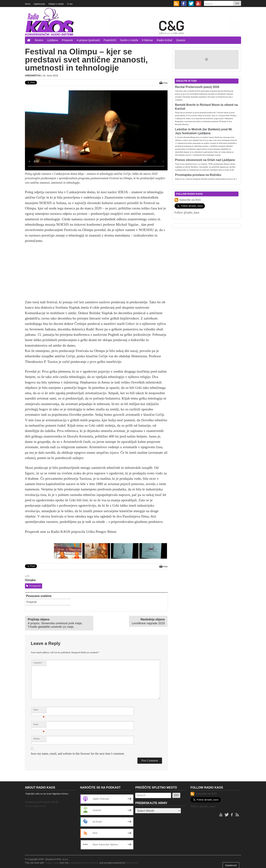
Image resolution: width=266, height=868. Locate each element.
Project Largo (52, 863)
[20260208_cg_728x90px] (174, 27)
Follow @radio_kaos (187, 212)
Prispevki (67, 40)
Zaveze (181, 40)
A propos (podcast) (88, 40)
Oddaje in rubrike (56, 4)
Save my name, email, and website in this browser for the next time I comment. (78, 754)
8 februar (147, 40)
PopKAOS (110, 40)
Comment (38, 663)
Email (39, 725)
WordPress (132, 863)
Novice (39, 40)
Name (39, 711)
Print (163, 83)
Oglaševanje (39, 4)
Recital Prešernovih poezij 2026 (197, 87)
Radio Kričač (164, 40)
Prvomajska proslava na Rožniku (198, 175)
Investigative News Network (84, 863)
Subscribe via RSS (188, 200)
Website (37, 739)
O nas (70, 4)
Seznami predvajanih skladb (42, 802)
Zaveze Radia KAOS (36, 806)
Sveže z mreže (129, 40)
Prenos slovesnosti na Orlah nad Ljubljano (205, 160)
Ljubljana (52, 40)
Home (28, 4)
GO (237, 3)
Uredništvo (33, 75)
